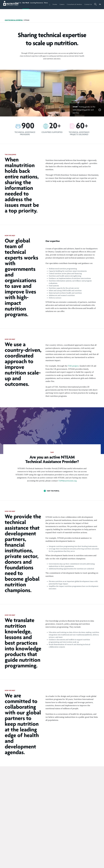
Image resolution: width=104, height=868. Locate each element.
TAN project (73, 374)
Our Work (28, 9)
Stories (60, 4)
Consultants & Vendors (77, 9)
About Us (20, 9)
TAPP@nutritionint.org (67, 489)
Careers (68, 4)
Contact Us (89, 9)
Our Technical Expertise (14, 29)
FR (100, 4)
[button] (96, 9)
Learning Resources (38, 9)
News (51, 4)
